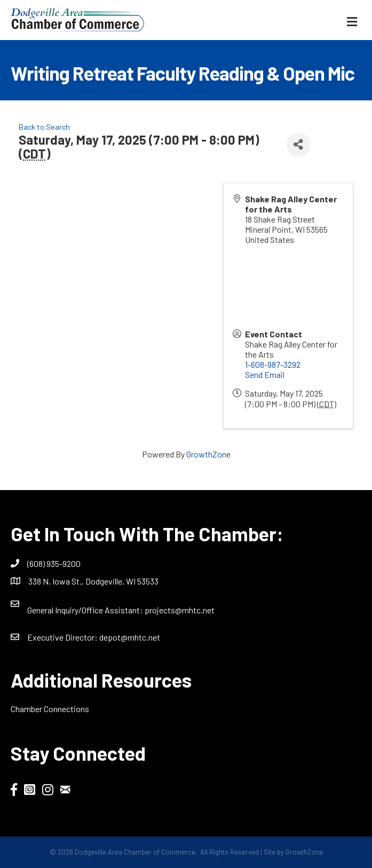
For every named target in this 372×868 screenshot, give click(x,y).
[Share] (299, 145)
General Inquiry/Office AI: (86, 610)
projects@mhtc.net (180, 610)
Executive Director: (63, 637)
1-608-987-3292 (273, 364)
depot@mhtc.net (130, 637)
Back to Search (44, 127)
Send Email (265, 374)
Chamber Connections (50, 709)
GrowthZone (208, 454)
